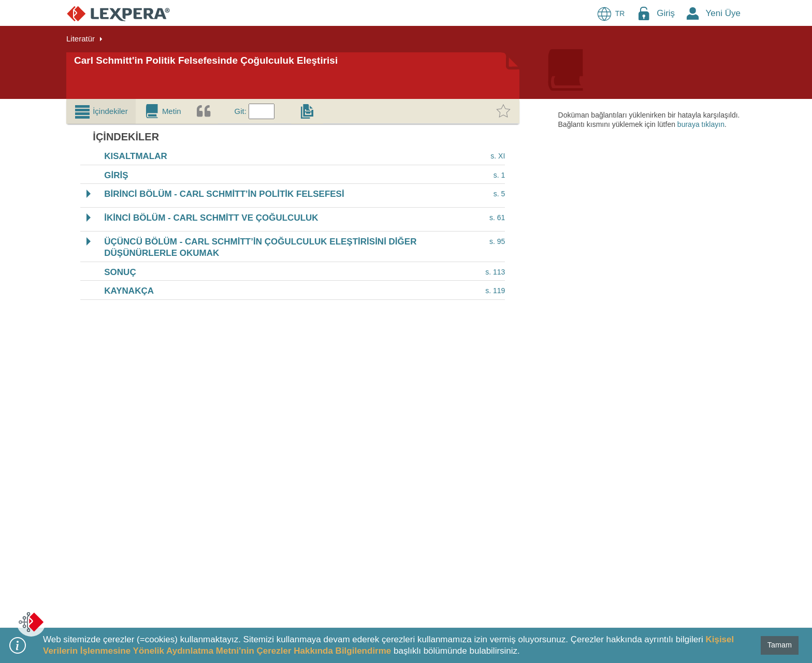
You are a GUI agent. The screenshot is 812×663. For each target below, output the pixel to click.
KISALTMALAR (136, 157)
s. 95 (497, 241)
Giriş (666, 13)
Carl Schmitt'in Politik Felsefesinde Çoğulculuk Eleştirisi (206, 60)
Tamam (780, 645)
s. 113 (495, 272)
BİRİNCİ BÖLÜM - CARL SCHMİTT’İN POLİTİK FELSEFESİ (224, 194)
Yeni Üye (723, 13)
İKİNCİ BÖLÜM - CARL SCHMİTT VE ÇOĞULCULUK (211, 218)
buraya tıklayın (701, 124)
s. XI (498, 156)
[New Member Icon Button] (693, 13)
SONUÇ (120, 272)
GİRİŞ (116, 175)
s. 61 (497, 218)
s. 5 (499, 194)
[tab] (101, 111)
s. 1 (499, 175)
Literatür (81, 39)
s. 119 (495, 291)
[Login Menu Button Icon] (644, 13)
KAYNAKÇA (129, 291)
